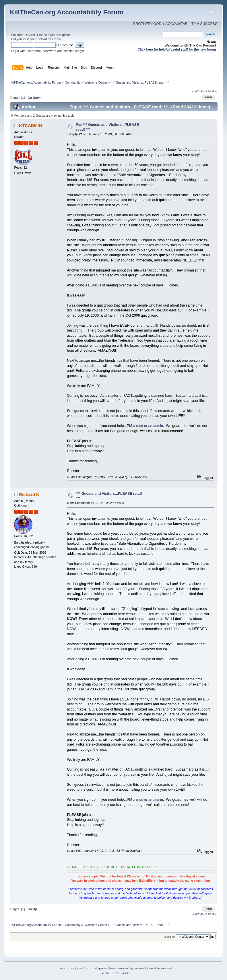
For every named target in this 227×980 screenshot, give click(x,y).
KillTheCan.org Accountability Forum (67, 12)
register (65, 35)
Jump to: (170, 937)
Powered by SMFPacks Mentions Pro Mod (145, 968)
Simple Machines (105, 968)
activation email (49, 39)
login (51, 35)
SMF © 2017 (84, 968)
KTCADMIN (30, 125)
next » (213, 91)
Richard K (29, 494)
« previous (200, 91)
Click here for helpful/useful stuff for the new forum (177, 49)
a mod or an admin (148, 426)
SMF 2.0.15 (67, 968)
